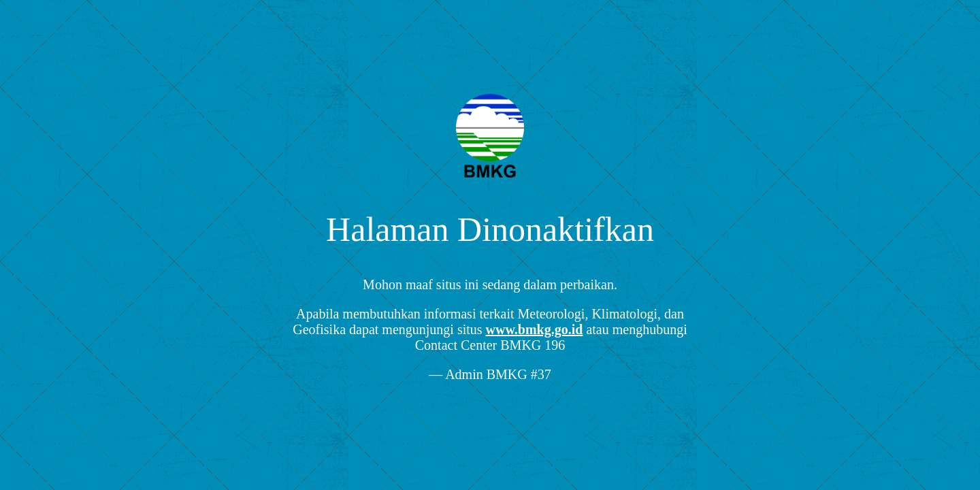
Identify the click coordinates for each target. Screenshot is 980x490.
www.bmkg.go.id (535, 329)
